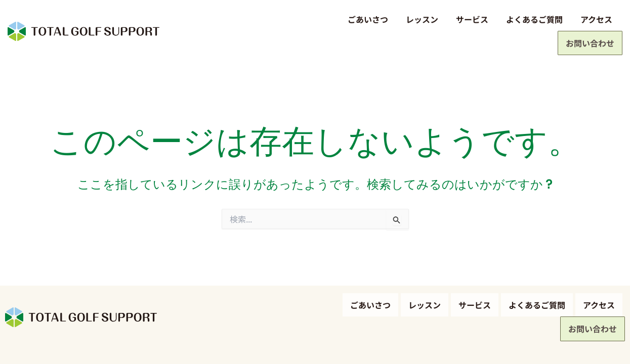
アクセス (530, 19)
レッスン (355, 19)
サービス (405, 19)
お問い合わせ (589, 21)
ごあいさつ (301, 19)
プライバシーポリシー (35, 348)
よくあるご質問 (468, 19)
